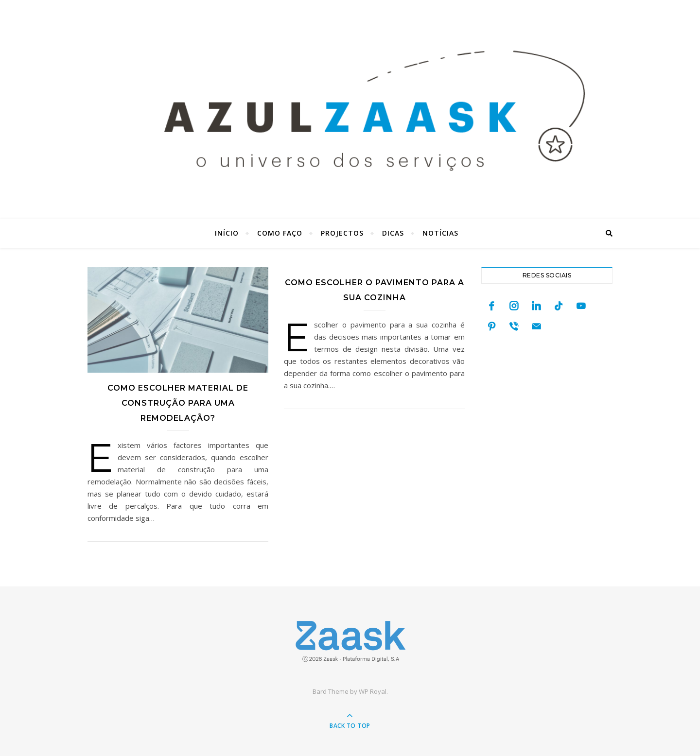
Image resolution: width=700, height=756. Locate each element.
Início (227, 233)
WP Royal (373, 691)
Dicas (393, 233)
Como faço (280, 233)
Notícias (440, 233)
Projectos (342, 233)
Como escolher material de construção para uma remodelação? (178, 403)
